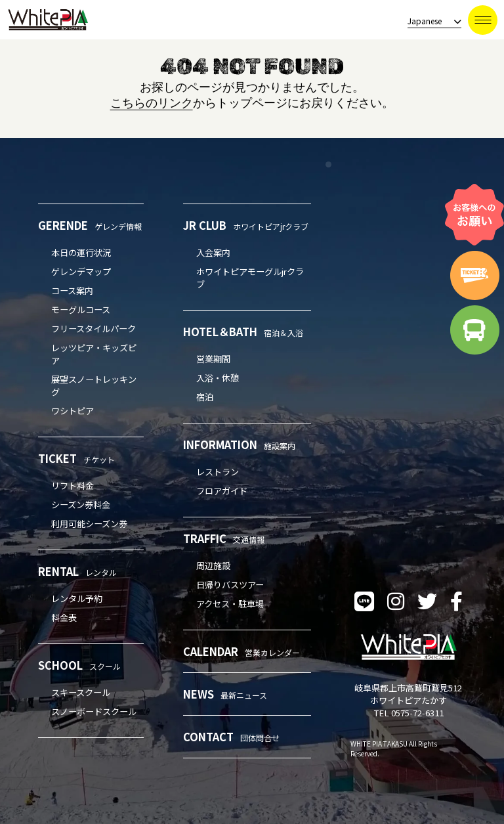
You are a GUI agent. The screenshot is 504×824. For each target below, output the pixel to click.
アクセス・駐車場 (230, 604)
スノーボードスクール (94, 711)
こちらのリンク (152, 103)
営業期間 (213, 359)
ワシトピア (73, 411)
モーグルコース (81, 310)
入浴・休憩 (218, 378)
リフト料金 (73, 486)
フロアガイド (222, 491)
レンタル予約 (77, 598)
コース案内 (72, 291)
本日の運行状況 (81, 252)
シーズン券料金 (81, 505)
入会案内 (213, 252)
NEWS (225, 694)
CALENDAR (241, 651)
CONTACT (231, 737)
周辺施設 (213, 566)
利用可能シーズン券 (89, 524)
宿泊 (205, 397)
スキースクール (81, 692)
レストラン (218, 472)
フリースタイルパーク (94, 329)
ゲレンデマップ (81, 271)
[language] (430, 21)
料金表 (64, 618)
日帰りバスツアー (230, 585)
